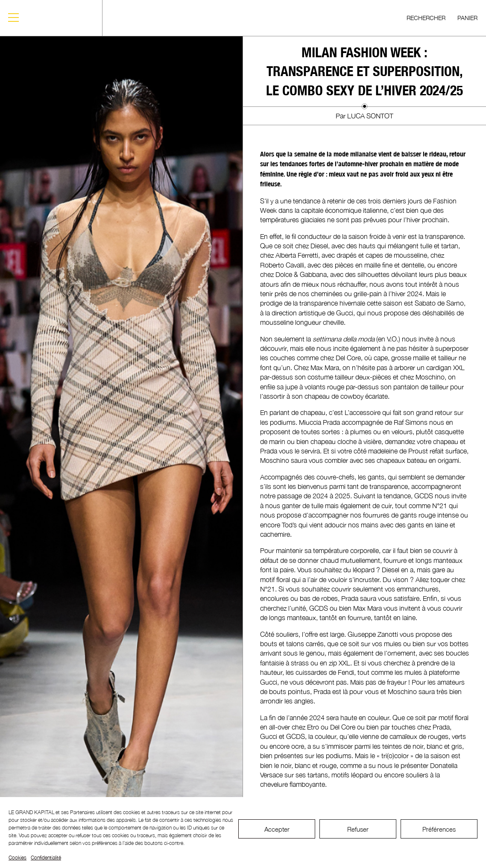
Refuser (358, 829)
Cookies (18, 858)
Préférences (439, 829)
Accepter (277, 829)
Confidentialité (46, 858)
